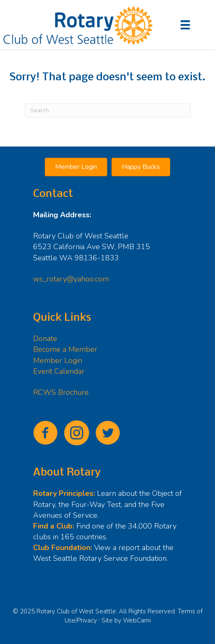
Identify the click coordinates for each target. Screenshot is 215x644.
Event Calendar (59, 371)
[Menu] (185, 25)
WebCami (137, 620)
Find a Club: (54, 526)
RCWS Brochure (61, 392)
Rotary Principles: (64, 493)
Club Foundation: (63, 548)
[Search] (108, 111)
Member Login (58, 360)
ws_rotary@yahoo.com (71, 279)
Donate (45, 339)
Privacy (87, 620)
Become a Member (65, 349)
